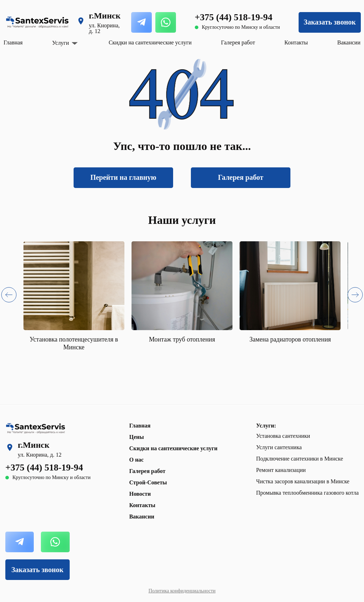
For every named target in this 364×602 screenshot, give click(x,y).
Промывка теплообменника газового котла (307, 493)
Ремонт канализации (281, 470)
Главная (13, 42)
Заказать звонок (330, 22)
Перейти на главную (123, 177)
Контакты (296, 42)
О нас (136, 460)
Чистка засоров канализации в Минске (303, 481)
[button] (9, 296)
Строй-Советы (148, 482)
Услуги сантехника (279, 447)
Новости (140, 494)
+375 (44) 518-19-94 (234, 17)
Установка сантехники (283, 436)
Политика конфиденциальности (182, 591)
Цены (136, 437)
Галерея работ (238, 42)
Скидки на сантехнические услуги (150, 42)
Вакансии (349, 42)
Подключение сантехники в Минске (300, 459)
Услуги (60, 43)
